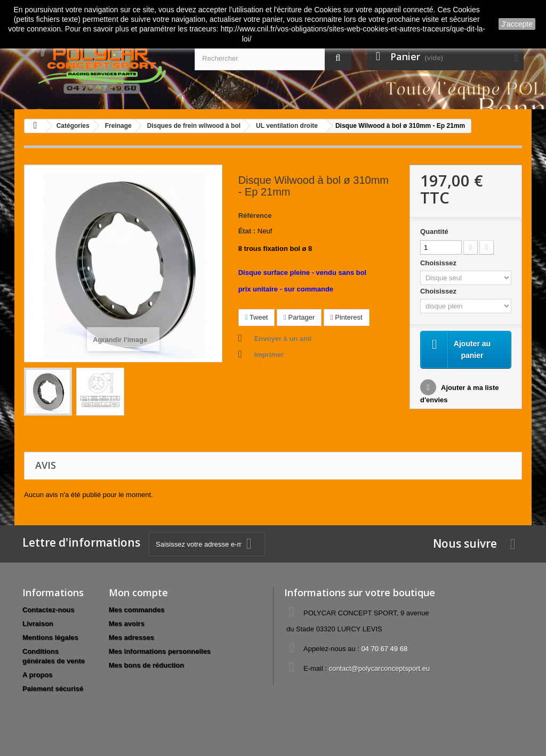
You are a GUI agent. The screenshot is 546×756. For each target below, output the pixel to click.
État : (247, 231)
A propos (38, 675)
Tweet (257, 317)
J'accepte (517, 24)
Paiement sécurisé (53, 689)
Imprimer (269, 355)
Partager (299, 317)
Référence (255, 216)
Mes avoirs (127, 624)
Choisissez (439, 263)
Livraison (38, 624)
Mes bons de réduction (147, 665)
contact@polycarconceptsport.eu (380, 668)
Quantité (434, 231)
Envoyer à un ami (283, 339)
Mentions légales (50, 637)
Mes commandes (137, 610)
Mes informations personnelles (160, 651)
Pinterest (347, 317)
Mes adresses (131, 637)
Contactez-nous (49, 610)
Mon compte (138, 592)
